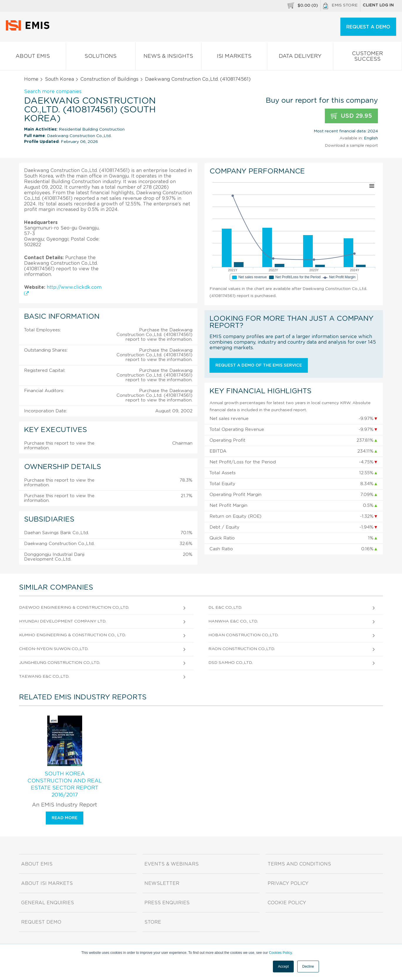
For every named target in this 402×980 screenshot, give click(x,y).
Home (31, 79)
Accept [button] (283, 966)
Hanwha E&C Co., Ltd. (233, 621)
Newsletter (162, 883)
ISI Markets (234, 57)
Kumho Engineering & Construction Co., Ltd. (72, 635)
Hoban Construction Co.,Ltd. (243, 635)
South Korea (59, 79)
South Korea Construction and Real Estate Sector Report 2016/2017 (65, 785)
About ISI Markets (47, 883)
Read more (65, 818)
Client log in (378, 5)
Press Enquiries (167, 903)
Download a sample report (351, 146)
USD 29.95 (351, 116)
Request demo (41, 922)
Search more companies (53, 92)
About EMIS (33, 57)
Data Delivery (300, 57)
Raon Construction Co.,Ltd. (242, 649)
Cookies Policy (280, 953)
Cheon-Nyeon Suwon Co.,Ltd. (54, 649)
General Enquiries (48, 903)
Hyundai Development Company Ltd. (63, 621)
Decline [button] (308, 966)
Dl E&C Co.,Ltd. (225, 608)
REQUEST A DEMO (368, 27)
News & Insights (168, 57)
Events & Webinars (172, 864)
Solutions (101, 57)
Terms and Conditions (299, 864)
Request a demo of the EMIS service (259, 365)
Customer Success (368, 58)
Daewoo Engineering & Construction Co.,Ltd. (74, 608)
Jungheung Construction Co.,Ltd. (60, 663)
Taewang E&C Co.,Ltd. (44, 677)
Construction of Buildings (109, 79)
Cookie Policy (287, 903)
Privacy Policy (288, 883)
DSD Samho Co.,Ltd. (230, 663)
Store (153, 922)
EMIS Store (340, 6)
